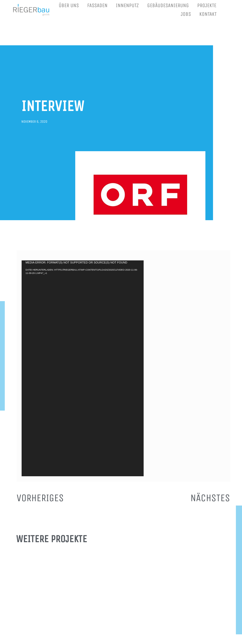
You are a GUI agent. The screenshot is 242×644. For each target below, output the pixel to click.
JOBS (186, 14)
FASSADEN (97, 5)
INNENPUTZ (127, 5)
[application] (83, 368)
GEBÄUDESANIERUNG (168, 5)
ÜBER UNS (69, 5)
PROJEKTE (207, 5)
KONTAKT (208, 14)
